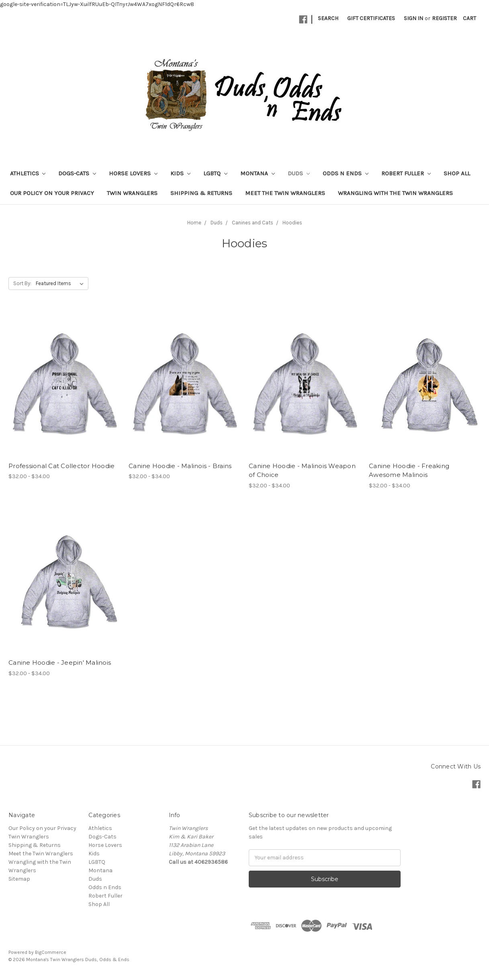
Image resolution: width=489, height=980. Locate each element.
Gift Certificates (371, 18)
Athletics (28, 173)
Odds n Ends (346, 173)
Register (444, 18)
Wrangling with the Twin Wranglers (395, 193)
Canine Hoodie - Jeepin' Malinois (60, 663)
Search (328, 18)
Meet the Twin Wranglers (285, 193)
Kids (180, 173)
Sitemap (19, 879)
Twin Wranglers (132, 193)
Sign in (413, 18)
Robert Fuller (406, 173)
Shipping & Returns (201, 193)
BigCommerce (51, 952)
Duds (299, 173)
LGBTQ (215, 173)
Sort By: (22, 283)
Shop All (457, 173)
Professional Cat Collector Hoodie (61, 466)
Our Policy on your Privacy (52, 193)
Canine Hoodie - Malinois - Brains (180, 466)
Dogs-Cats (77, 173)
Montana (258, 173)
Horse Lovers (133, 173)
